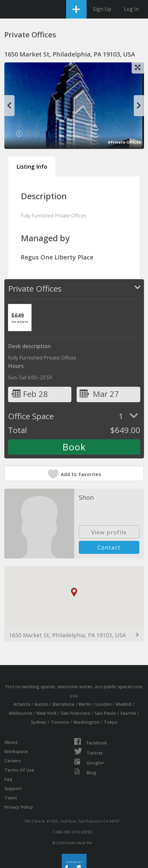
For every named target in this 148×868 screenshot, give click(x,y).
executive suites (75, 687)
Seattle (128, 713)
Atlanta (22, 704)
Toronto (60, 722)
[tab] (20, 318)
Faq (8, 779)
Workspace (16, 751)
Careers (13, 761)
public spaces (118, 687)
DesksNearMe (10, 9)
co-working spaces (35, 687)
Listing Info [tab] (32, 166)
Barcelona (64, 704)
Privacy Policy (19, 807)
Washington (86, 722)
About (11, 742)
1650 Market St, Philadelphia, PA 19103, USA (67, 635)
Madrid (124, 704)
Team (11, 798)
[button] (74, 592)
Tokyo (111, 722)
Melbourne (21, 713)
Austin (42, 704)
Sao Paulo (105, 713)
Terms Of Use (19, 770)
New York (47, 713)
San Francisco (76, 713)
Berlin (85, 704)
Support (13, 788)
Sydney (39, 722)
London (104, 704)
